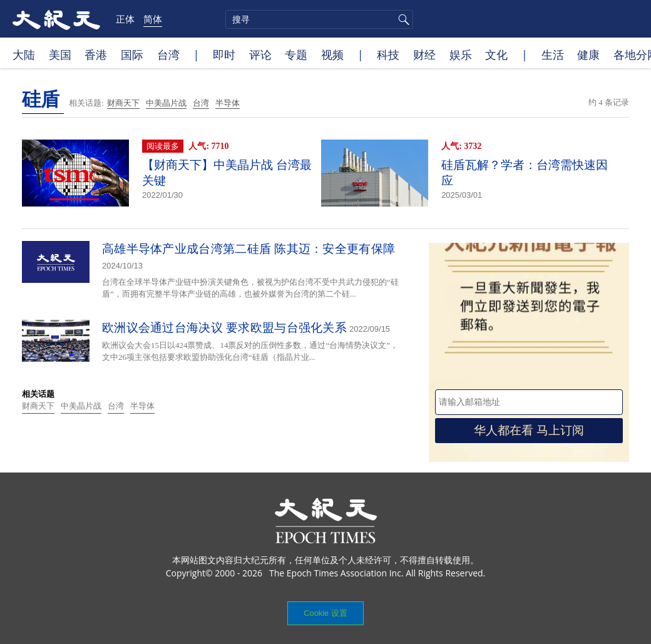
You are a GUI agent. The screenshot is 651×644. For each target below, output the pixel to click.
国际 (132, 54)
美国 (60, 54)
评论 (260, 54)
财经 (424, 54)
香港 (96, 54)
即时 (224, 54)
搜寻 (402, 19)
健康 (588, 54)
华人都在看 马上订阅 (529, 430)
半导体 (228, 103)
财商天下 (123, 103)
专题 (296, 54)
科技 (388, 54)
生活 (553, 54)
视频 (332, 54)
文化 (496, 54)
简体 (153, 19)
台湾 (168, 54)
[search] (319, 19)
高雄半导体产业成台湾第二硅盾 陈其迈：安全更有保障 (249, 249)
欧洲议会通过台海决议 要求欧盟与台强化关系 (224, 328)
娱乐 (461, 54)
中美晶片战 (166, 103)
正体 (125, 19)
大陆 (24, 54)
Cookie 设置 (325, 613)
